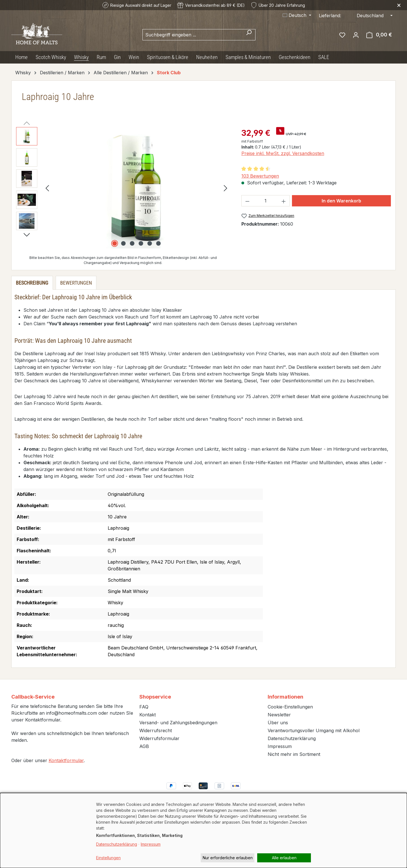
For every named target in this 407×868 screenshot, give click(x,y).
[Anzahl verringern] (247, 201)
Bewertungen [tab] (76, 283)
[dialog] (203, 830)
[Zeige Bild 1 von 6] (114, 243)
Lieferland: (330, 16)
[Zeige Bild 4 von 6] (141, 243)
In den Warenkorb (341, 201)
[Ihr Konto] (356, 35)
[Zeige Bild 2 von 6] (123, 243)
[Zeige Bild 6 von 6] (158, 243)
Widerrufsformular (159, 738)
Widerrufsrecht (156, 730)
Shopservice (155, 697)
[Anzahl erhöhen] (284, 201)
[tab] (32, 283)
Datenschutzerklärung (292, 738)
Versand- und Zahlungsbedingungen (178, 723)
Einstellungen (108, 858)
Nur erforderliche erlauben (228, 858)
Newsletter (279, 715)
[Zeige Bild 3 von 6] (132, 243)
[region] (123, 188)
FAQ (144, 707)
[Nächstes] (226, 188)
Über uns (278, 723)
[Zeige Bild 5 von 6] (150, 243)
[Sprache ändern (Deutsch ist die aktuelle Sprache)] (297, 15)
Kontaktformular (66, 760)
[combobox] (192, 35)
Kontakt (148, 715)
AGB (144, 746)
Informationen (285, 697)
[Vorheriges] (47, 188)
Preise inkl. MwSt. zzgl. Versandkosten (283, 153)
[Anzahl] (265, 201)
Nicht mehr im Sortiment (294, 754)
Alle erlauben (284, 858)
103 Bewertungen (260, 176)
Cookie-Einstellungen (290, 707)
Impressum (280, 746)
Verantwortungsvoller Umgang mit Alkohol (314, 730)
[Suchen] (249, 35)
